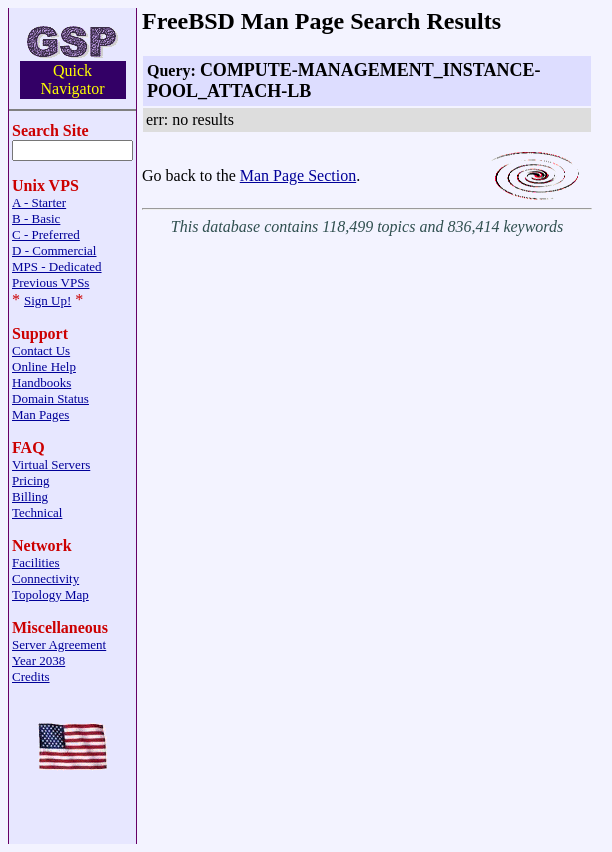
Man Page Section (298, 175)
